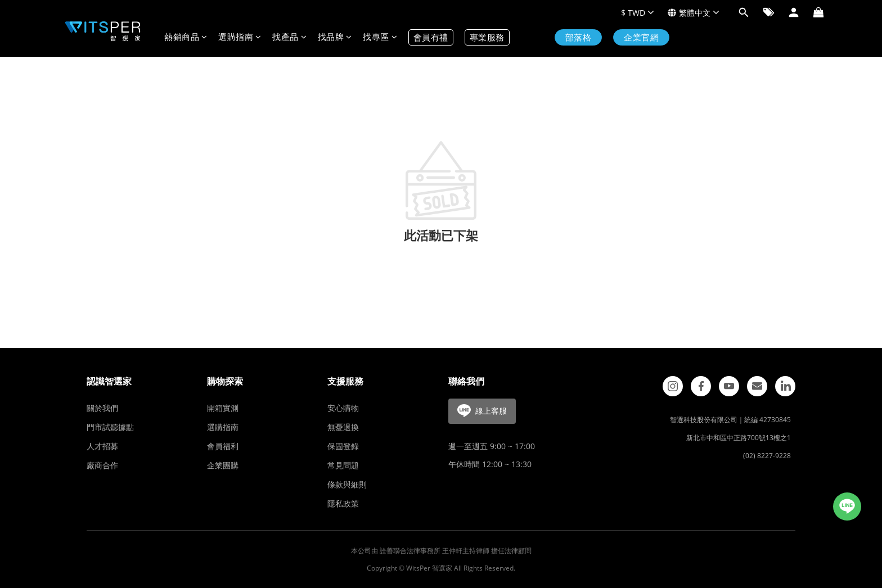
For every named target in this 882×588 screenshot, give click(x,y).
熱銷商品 (186, 37)
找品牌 (335, 37)
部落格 (579, 37)
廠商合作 (102, 465)
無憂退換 (343, 427)
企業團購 (223, 465)
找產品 (289, 37)
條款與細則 (347, 484)
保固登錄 (343, 446)
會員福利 (223, 446)
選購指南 (240, 37)
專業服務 (487, 37)
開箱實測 (223, 408)
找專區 (380, 37)
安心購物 (343, 408)
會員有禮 (431, 37)
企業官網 (641, 37)
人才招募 (102, 446)
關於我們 (102, 408)
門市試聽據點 (110, 427)
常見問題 (343, 465)
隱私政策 (343, 503)
